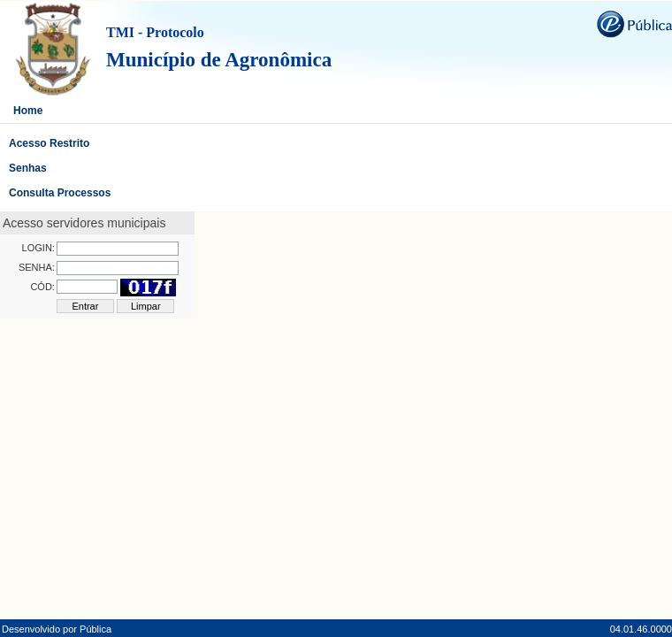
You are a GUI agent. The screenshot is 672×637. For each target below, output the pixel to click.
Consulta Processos (60, 193)
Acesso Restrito (49, 143)
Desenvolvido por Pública (57, 629)
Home (28, 111)
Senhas (28, 168)
